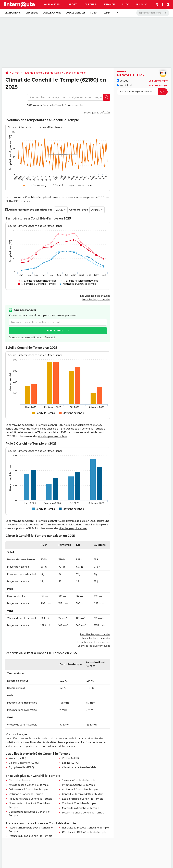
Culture (90, 4)
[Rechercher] (153, 13)
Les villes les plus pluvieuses (94, 642)
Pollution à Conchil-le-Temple (26, 794)
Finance (109, 4)
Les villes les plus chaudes (95, 296)
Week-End (124, 85)
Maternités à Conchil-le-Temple (80, 808)
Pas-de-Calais (53, 73)
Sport (73, 4)
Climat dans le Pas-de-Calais (79, 767)
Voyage (123, 81)
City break (32, 13)
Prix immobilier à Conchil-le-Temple (83, 813)
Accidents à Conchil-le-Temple (80, 789)
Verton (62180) (70, 758)
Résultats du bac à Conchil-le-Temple (30, 836)
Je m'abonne (55, 331)
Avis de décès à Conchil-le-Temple (29, 785)
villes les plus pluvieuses (73, 528)
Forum (94, 13)
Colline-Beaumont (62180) (24, 763)
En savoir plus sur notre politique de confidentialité (32, 337)
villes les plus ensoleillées (53, 436)
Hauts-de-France (32, 73)
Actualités (52, 4)
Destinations (13, 13)
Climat (108, 13)
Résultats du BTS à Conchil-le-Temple (84, 832)
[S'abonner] (142, 92)
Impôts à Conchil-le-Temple (78, 785)
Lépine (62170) (70, 763)
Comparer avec (79, 210)
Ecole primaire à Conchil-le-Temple (83, 799)
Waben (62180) (17, 758)
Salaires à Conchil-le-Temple (78, 780)
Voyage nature (52, 13)
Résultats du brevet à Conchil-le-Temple (85, 828)
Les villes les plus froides (96, 300)
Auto (125, 4)
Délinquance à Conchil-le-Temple (28, 789)
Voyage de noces (76, 13)
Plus (142, 4)
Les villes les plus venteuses (94, 646)
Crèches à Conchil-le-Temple (79, 803)
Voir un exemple (158, 81)
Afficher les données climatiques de (29, 210)
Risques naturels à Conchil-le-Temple (30, 799)
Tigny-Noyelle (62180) (21, 767)
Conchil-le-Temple (75, 73)
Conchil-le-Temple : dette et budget (83, 794)
